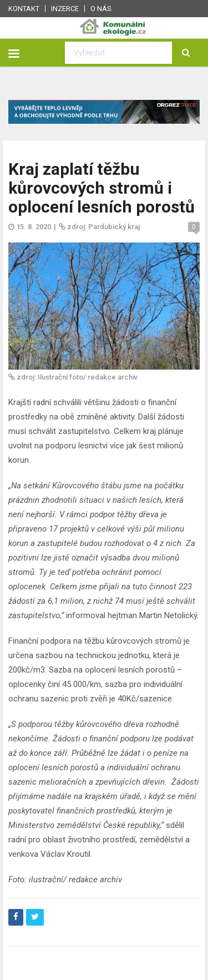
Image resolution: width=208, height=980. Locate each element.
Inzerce (65, 9)
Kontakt (24, 9)
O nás (101, 9)
